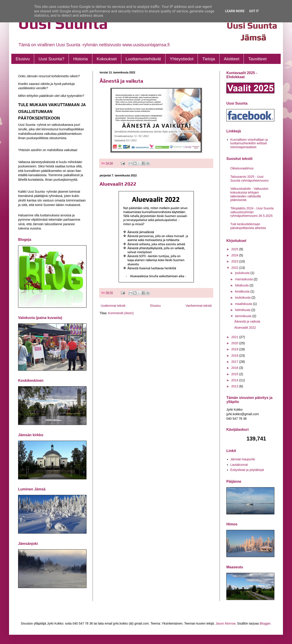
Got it (254, 11)
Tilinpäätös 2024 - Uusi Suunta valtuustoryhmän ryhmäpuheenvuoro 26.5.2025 (252, 212)
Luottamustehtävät (143, 59)
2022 (235, 268)
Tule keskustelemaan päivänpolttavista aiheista (248, 226)
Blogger (265, 623)
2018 (235, 356)
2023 (235, 261)
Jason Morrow (225, 623)
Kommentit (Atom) (121, 313)
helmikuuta (243, 310)
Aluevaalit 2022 (118, 184)
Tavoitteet (257, 59)
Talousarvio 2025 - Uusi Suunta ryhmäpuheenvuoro (250, 179)
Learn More (235, 11)
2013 (235, 386)
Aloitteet (232, 59)
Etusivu (23, 59)
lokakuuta (242, 285)
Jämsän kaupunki (243, 459)
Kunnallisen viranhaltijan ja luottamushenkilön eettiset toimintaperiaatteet (249, 143)
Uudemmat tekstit (113, 306)
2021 (235, 337)
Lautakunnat (239, 465)
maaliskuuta (244, 304)
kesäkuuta (243, 291)
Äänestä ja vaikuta (121, 81)
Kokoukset (107, 59)
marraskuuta (244, 279)
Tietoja (208, 59)
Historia (80, 59)
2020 (235, 343)
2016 (235, 368)
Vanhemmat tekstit (199, 306)
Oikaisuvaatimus (242, 168)
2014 (235, 380)
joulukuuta (243, 273)
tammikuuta (244, 316)
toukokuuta (243, 297)
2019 (235, 349)
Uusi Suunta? (51, 59)
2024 (235, 255)
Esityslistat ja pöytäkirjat (247, 470)
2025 (235, 249)
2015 (235, 374)
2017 (235, 362)
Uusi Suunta (63, 23)
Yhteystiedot (182, 59)
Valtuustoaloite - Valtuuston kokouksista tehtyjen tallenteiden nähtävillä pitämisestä (249, 194)
